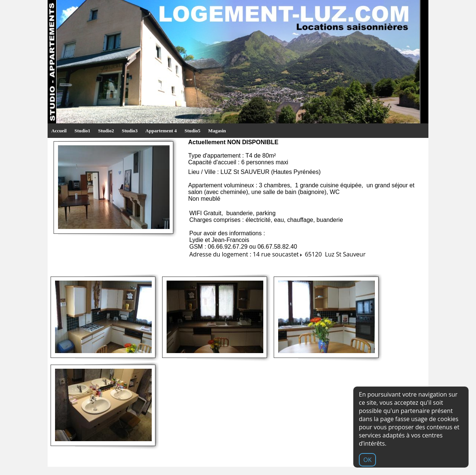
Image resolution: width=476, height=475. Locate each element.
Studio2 (106, 131)
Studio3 (130, 131)
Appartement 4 (161, 131)
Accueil (59, 131)
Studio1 (82, 131)
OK (367, 460)
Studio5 (192, 131)
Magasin (217, 131)
